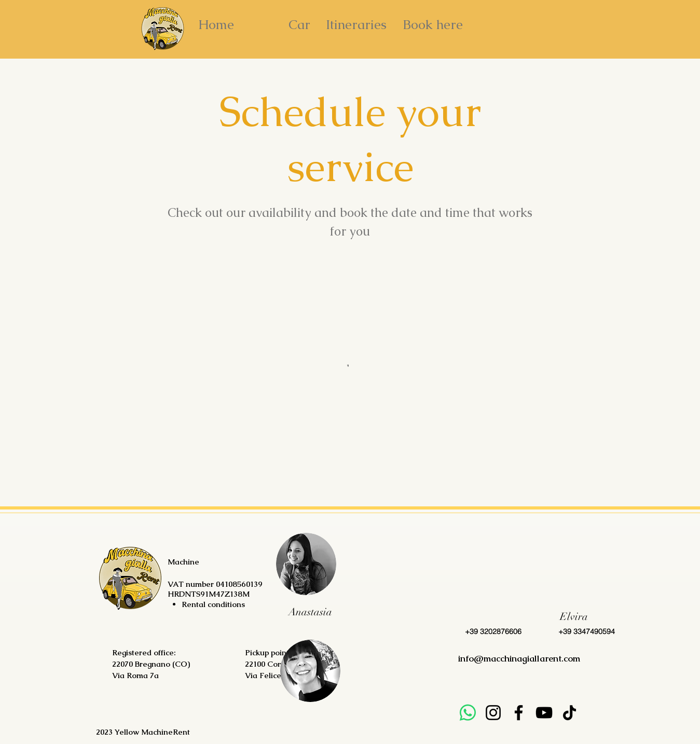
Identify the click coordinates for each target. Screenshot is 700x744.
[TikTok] (569, 713)
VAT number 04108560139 (215, 584)
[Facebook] (519, 713)
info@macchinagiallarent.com (519, 658)
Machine (184, 562)
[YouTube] (544, 713)
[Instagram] (493, 713)
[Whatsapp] (468, 713)
